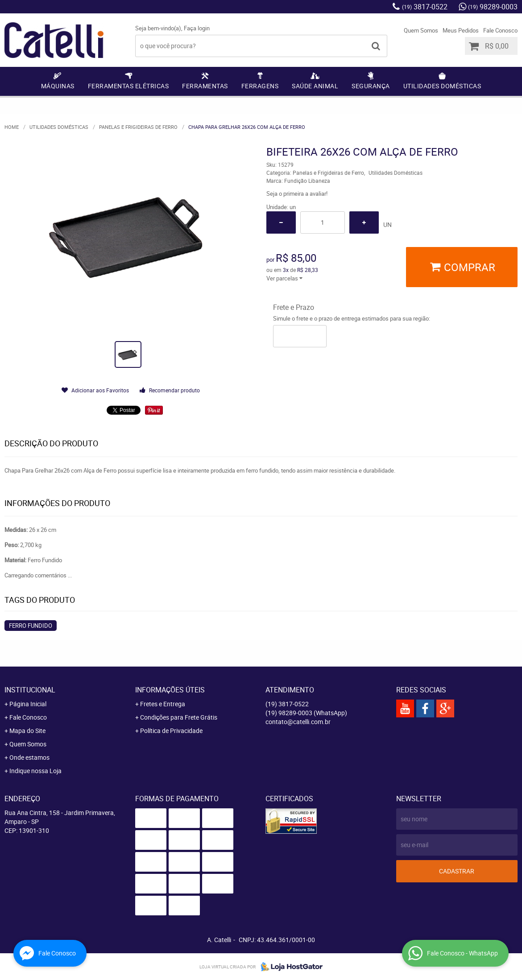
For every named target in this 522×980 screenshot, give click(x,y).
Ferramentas (205, 86)
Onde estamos (29, 757)
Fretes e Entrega (163, 704)
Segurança (371, 86)
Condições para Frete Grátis (179, 717)
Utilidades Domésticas (442, 86)
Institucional (30, 690)
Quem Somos (421, 30)
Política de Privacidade (171, 731)
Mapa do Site (27, 731)
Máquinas (58, 86)
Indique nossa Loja (35, 771)
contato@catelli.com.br (298, 722)
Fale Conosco (500, 30)
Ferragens (260, 86)
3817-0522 (425, 7)
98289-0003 (493, 7)
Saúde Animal (315, 86)
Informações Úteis (170, 690)
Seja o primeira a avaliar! (297, 194)
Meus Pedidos (461, 30)
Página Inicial (28, 704)
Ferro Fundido (31, 626)
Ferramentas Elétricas (128, 86)
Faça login (197, 28)
